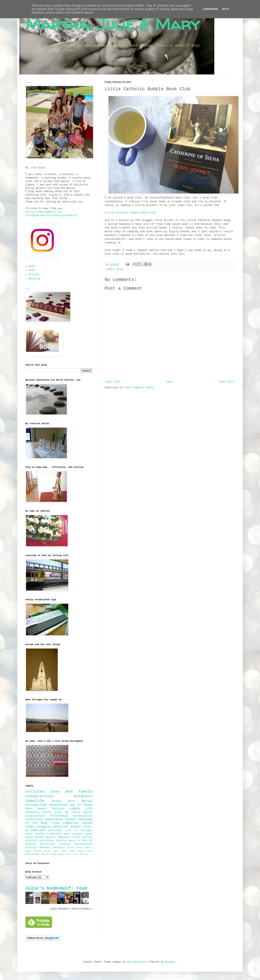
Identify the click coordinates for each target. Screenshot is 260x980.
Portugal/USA (36, 805)
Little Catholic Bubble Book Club (130, 213)
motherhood (58, 805)
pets (67, 834)
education (61, 827)
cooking (83, 854)
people (76, 827)
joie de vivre (68, 812)
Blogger (170, 962)
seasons (77, 834)
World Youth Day (46, 851)
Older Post (226, 382)
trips (55, 823)
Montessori (72, 854)
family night (49, 854)
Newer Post (113, 382)
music (62, 854)
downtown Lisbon (69, 837)
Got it (226, 9)
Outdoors (83, 796)
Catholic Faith (38, 812)
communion (71, 823)
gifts (88, 812)
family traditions (48, 834)
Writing (34, 274)
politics (31, 841)
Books (32, 270)
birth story (75, 848)
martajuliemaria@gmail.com (44, 212)
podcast (51, 837)
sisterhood (47, 841)
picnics (87, 837)
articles (35, 792)
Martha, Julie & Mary (112, 24)
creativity (34, 819)
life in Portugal (79, 830)
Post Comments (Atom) (140, 388)
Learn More (210, 9)
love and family (71, 792)
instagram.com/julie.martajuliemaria (51, 215)
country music (66, 841)
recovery (65, 844)
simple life (81, 809)
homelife (35, 801)
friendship (59, 816)
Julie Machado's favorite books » (71, 909)
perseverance (84, 844)
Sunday (87, 823)
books (120, 269)
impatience (54, 819)
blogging (43, 827)
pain (64, 851)
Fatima (39, 837)
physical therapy (37, 848)
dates (29, 834)
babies (71, 819)
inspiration (35, 816)
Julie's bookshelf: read (56, 888)
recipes (58, 809)
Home (170, 382)
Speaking (34, 279)
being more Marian (72, 801)
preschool (55, 830)
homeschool (58, 848)
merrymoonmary (137, 962)
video (30, 827)
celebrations (39, 796)
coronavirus (83, 816)
